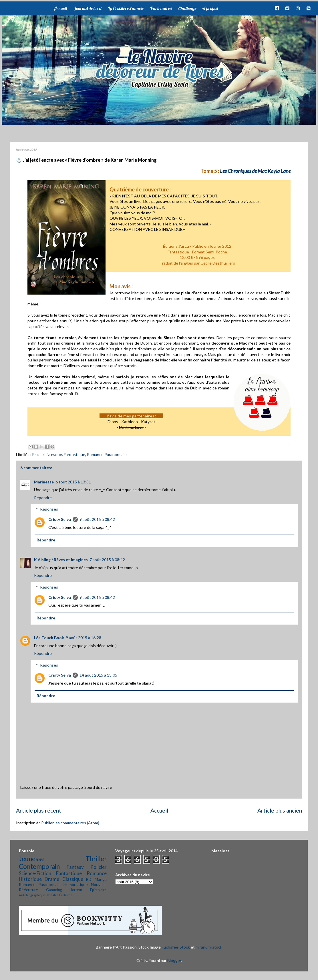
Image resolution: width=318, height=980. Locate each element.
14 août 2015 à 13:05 (98, 675)
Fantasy (75, 867)
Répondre (43, 498)
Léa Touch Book (49, 638)
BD (89, 879)
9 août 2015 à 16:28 (84, 638)
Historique (30, 879)
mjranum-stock (209, 947)
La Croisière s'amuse (126, 8)
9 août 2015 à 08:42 (97, 519)
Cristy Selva (60, 519)
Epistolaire (98, 890)
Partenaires (161, 8)
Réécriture (28, 890)
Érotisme (66, 895)
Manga (101, 879)
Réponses (49, 509)
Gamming (54, 890)
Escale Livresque (47, 454)
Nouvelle (99, 884)
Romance (97, 873)
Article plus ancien (280, 810)
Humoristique (76, 884)
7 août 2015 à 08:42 (107, 560)
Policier (99, 867)
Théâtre (52, 895)
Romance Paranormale (107, 454)
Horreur (76, 890)
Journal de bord (88, 8)
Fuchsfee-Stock (176, 947)
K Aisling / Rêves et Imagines (61, 560)
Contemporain (39, 866)
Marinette (44, 482)
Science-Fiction (35, 873)
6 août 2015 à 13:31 (73, 482)
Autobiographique (32, 895)
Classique (73, 879)
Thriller (96, 859)
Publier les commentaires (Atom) (70, 823)
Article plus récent (39, 810)
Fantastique (74, 454)
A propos (210, 8)
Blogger (174, 960)
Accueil (60, 8)
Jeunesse (32, 859)
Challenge (187, 8)
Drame (52, 879)
